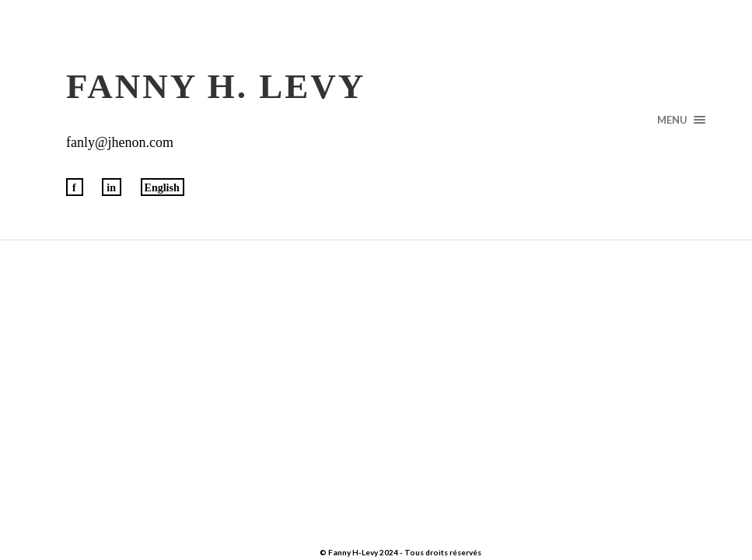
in (111, 188)
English (162, 188)
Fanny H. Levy (216, 86)
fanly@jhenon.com (120, 142)
